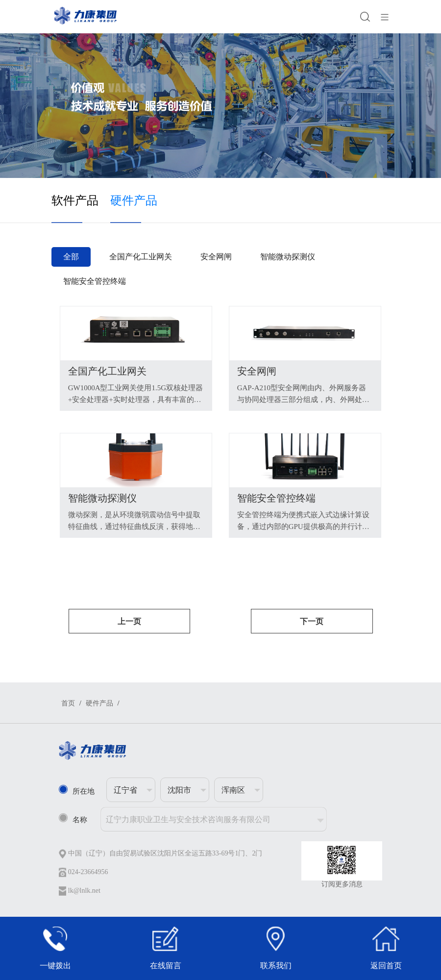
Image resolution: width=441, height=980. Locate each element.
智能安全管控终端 (95, 281)
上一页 (129, 621)
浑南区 (233, 790)
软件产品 (75, 201)
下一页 (312, 621)
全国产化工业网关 (141, 257)
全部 (71, 257)
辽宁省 (125, 790)
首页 (68, 703)
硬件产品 (134, 201)
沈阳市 (179, 790)
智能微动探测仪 (288, 257)
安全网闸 (216, 257)
